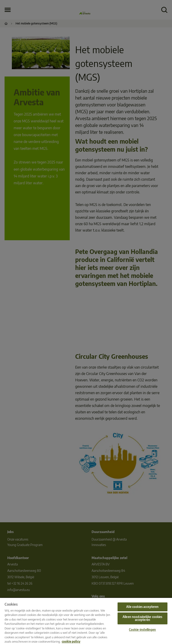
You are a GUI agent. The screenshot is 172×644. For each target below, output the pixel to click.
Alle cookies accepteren (142, 607)
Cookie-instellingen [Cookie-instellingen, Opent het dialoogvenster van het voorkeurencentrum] (142, 630)
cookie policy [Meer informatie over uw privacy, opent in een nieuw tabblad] (71, 641)
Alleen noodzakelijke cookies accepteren (142, 618)
